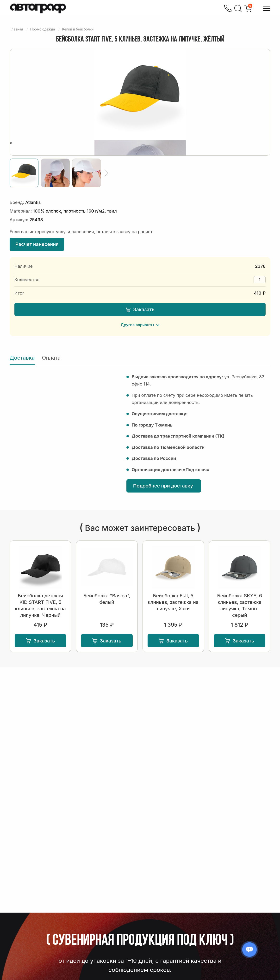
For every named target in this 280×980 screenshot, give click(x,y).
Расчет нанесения (37, 244)
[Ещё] (106, 173)
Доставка (22, 358)
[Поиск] (238, 8)
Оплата (51, 358)
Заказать (140, 309)
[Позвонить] (228, 8)
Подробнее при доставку (164, 486)
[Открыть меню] (267, 8)
